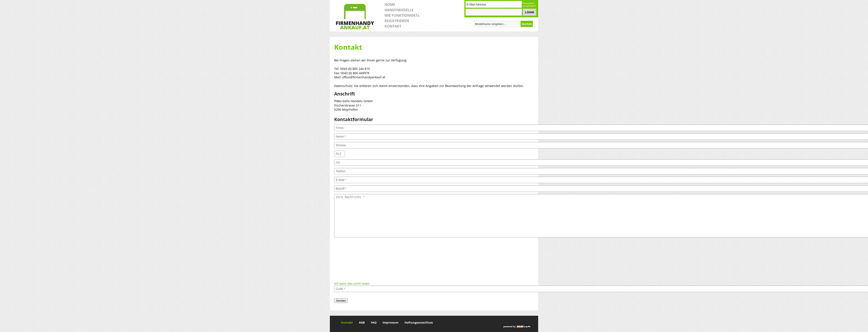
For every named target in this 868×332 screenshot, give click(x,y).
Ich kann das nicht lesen (352, 284)
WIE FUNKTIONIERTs (402, 15)
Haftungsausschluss (419, 322)
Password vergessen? (529, 5)
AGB (362, 322)
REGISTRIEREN (397, 21)
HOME (390, 5)
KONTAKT (393, 26)
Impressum (390, 322)
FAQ (374, 322)
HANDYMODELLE (399, 10)
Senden (341, 301)
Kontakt (347, 322)
